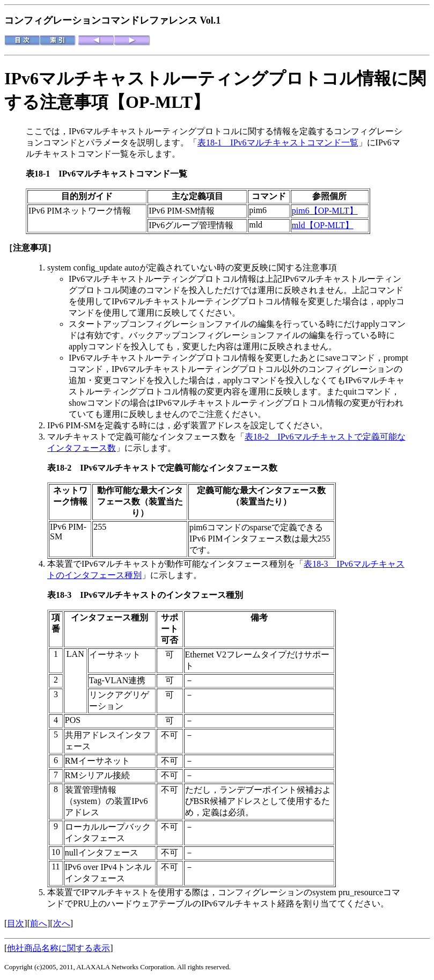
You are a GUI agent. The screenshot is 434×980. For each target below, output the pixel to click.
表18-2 (64, 468)
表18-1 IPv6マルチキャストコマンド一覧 (278, 142)
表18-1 (42, 174)
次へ (62, 923)
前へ (39, 923)
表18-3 (64, 595)
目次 (16, 923)
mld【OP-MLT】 (323, 225)
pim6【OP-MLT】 (325, 211)
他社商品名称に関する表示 (58, 948)
